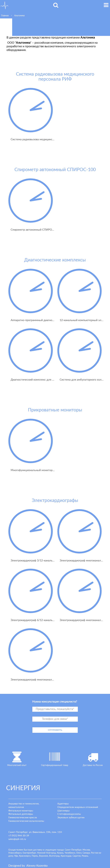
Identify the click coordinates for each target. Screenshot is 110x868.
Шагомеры (64, 811)
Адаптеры (63, 804)
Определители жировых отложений (78, 807)
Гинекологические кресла (23, 818)
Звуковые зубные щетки (71, 818)
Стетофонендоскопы (69, 814)
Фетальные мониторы (21, 811)
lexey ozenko (37, 866)
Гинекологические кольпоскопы (26, 821)
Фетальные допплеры (21, 814)
